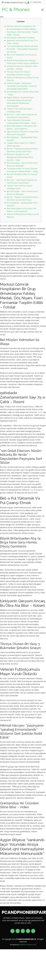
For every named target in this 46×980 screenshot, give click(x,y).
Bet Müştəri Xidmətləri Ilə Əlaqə (21, 38)
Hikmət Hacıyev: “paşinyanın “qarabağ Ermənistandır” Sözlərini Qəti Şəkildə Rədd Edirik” (22, 86)
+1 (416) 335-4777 (34, 2)
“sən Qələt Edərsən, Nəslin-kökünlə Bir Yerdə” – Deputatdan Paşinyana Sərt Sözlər (22, 49)
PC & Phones (16, 9)
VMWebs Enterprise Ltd (28, 945)
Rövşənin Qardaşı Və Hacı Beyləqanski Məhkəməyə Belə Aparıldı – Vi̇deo (20, 157)
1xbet (40, 412)
